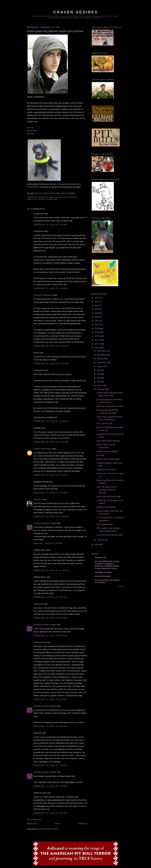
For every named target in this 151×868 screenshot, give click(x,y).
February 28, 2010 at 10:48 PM (51, 517)
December (102, 351)
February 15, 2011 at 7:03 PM (50, 765)
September (102, 362)
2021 (97, 305)
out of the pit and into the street (110, 535)
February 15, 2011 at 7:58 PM (50, 786)
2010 (97, 348)
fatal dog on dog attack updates (110, 406)
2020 (97, 309)
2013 (97, 336)
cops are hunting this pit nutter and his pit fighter (55, 193)
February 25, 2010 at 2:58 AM (50, 225)
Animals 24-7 (101, 557)
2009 (97, 544)
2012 (97, 340)
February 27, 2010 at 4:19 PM (50, 493)
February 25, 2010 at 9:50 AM (50, 288)
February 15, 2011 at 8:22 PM (50, 813)
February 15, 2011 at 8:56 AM (50, 636)
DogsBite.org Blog (103, 572)
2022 (97, 302)
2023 (97, 298)
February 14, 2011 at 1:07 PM (50, 597)
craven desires (76, 12)
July (99, 370)
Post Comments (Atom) (49, 829)
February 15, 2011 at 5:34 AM (50, 618)
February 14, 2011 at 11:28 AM (51, 570)
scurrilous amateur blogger (45, 523)
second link (32, 131)
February (101, 389)
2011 (97, 344)
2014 (97, 332)
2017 (97, 321)
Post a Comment (34, 819)
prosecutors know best (106, 470)
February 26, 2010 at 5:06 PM (50, 475)
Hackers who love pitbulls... (108, 451)
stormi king (52, 199)
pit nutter (40, 199)
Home (58, 824)
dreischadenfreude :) (105, 524)
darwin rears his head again (108, 459)
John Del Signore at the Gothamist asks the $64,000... (106, 490)
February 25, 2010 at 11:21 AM (51, 364)
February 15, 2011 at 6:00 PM (50, 726)
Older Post (83, 824)
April (99, 382)
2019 (97, 313)
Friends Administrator (43, 449)
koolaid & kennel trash (106, 507)
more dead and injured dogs (108, 496)
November (102, 355)
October (101, 359)
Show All (121, 586)
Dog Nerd (38, 499)
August (100, 366)
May (99, 378)
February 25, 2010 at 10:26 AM (51, 346)
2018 (97, 317)
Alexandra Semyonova (43, 295)
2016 (97, 325)
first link (30, 128)
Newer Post (32, 824)
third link (30, 134)
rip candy (100, 455)
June (99, 374)
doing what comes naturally (108, 441)
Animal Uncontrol (103, 576)
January (101, 540)
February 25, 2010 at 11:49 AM (51, 421)
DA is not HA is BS (104, 423)
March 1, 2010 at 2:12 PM (48, 543)
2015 (97, 328)
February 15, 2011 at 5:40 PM (50, 699)
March (100, 385)
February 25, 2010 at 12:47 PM (51, 442)
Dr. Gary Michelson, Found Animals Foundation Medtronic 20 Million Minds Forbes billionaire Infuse (107, 565)
